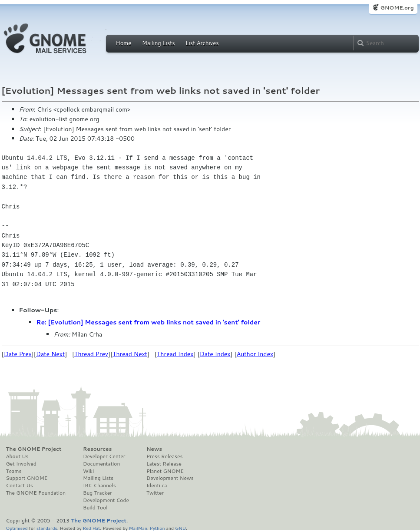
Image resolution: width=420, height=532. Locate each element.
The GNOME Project (34, 449)
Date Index (215, 354)
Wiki (88, 471)
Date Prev (18, 354)
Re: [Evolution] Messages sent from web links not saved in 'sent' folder (149, 322)
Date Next (50, 354)
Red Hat (91, 528)
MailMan (138, 528)
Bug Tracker (98, 493)
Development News (170, 478)
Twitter (155, 493)
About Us (17, 456)
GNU (180, 528)
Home (124, 43)
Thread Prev (91, 354)
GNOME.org (397, 8)
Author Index (255, 354)
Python (157, 528)
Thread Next (130, 354)
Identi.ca (157, 486)
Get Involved (21, 464)
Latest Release (164, 464)
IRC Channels (99, 486)
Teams (14, 471)
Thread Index (175, 354)
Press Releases (164, 456)
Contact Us (20, 486)
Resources (97, 449)
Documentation (101, 464)
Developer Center (104, 456)
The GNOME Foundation (36, 493)
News (154, 449)
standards (47, 528)
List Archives (202, 43)
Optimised (17, 528)
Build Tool (95, 508)
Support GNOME (27, 478)
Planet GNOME (165, 471)
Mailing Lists (159, 43)
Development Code (106, 500)
